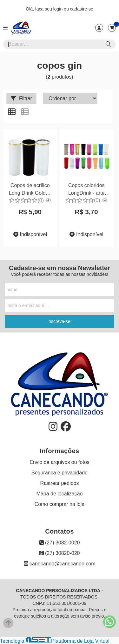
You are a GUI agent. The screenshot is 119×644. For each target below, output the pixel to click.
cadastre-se (82, 9)
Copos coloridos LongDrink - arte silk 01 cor (86, 190)
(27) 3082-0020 (60, 543)
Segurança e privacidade (60, 473)
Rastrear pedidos (60, 483)
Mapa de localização (60, 494)
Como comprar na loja (60, 504)
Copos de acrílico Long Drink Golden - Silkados (30, 190)
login (59, 9)
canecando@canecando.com (60, 564)
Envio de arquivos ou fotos (60, 462)
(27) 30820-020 (60, 553)
